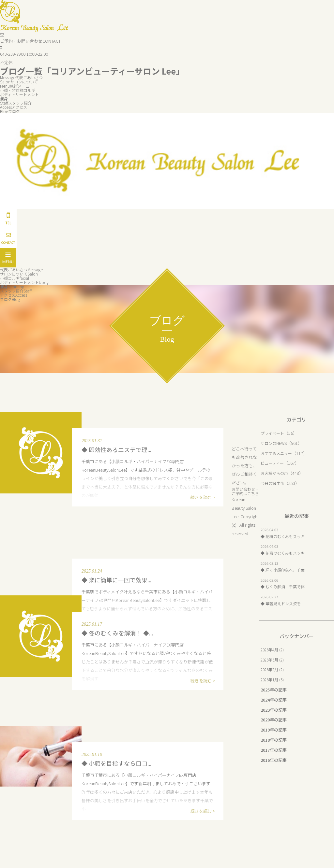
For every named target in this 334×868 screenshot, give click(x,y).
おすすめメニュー (278, 453)
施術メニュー (18, 86)
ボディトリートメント (21, 94)
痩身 (4, 99)
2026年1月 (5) (273, 680)
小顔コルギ (16, 278)
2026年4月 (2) (273, 650)
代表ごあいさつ (23, 77)
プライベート (273, 433)
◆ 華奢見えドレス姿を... (284, 603)
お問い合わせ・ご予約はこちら (244, 493)
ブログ (11, 111)
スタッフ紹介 (17, 103)
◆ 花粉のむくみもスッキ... (286, 536)
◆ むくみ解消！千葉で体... (286, 586)
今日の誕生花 (273, 483)
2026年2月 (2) (273, 669)
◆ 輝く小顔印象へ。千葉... (286, 570)
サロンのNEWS (275, 443)
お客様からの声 (275, 473)
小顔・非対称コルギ (19, 90)
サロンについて (20, 82)
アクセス (15, 107)
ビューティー (273, 463)
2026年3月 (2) (273, 660)
